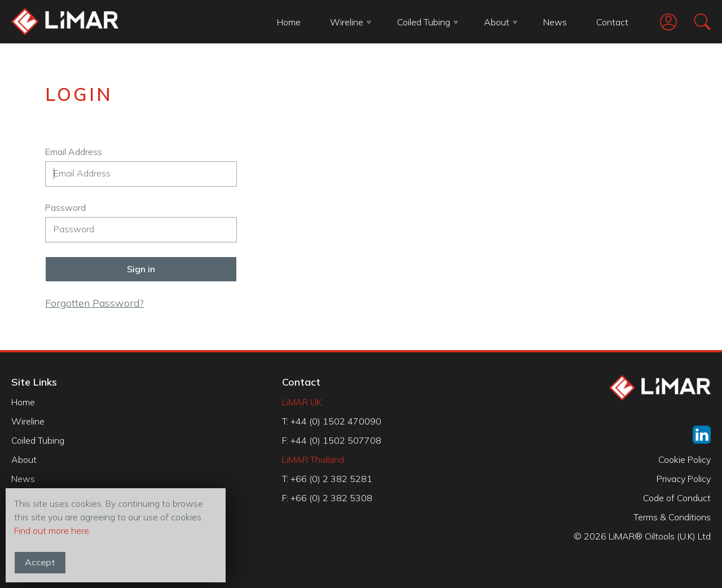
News (555, 22)
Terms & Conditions (672, 517)
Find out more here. (52, 530)
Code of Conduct (677, 498)
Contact (612, 22)
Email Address (74, 152)
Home (289, 22)
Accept (40, 562)
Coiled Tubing (428, 22)
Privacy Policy (684, 479)
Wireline (351, 22)
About (501, 22)
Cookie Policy (684, 459)
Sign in (141, 269)
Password (65, 207)
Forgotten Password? (94, 303)
